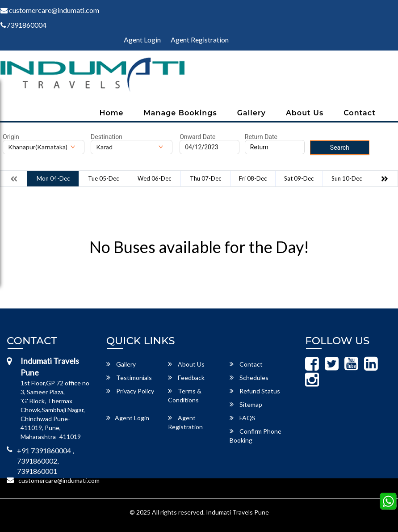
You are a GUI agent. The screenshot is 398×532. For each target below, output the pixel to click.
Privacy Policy (130, 391)
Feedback (186, 378)
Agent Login (142, 40)
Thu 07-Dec (205, 178)
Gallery (251, 113)
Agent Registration (200, 40)
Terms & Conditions (185, 395)
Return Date (261, 137)
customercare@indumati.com (59, 480)
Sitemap (246, 404)
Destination (107, 137)
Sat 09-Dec (299, 178)
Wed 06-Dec (154, 178)
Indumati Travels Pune (237, 512)
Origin (11, 137)
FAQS (243, 418)
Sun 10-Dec (347, 178)
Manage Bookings (180, 113)
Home (111, 113)
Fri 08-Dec (253, 178)
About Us (305, 113)
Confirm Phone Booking (256, 436)
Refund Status (255, 391)
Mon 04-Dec (53, 178)
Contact (360, 113)
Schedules (249, 378)
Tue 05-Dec (103, 178)
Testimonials (129, 378)
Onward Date (197, 137)
